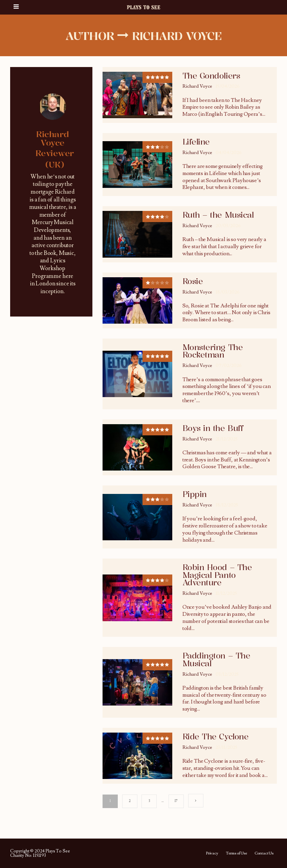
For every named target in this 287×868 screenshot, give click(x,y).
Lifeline (196, 142)
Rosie (193, 281)
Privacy (212, 853)
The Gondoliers (211, 76)
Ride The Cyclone (215, 737)
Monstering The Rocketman (213, 351)
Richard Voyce (197, 86)
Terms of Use (236, 853)
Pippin (195, 494)
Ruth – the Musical (218, 215)
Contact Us (264, 853)
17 (176, 801)
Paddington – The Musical (216, 659)
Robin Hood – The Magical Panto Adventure (217, 575)
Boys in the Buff (213, 428)
